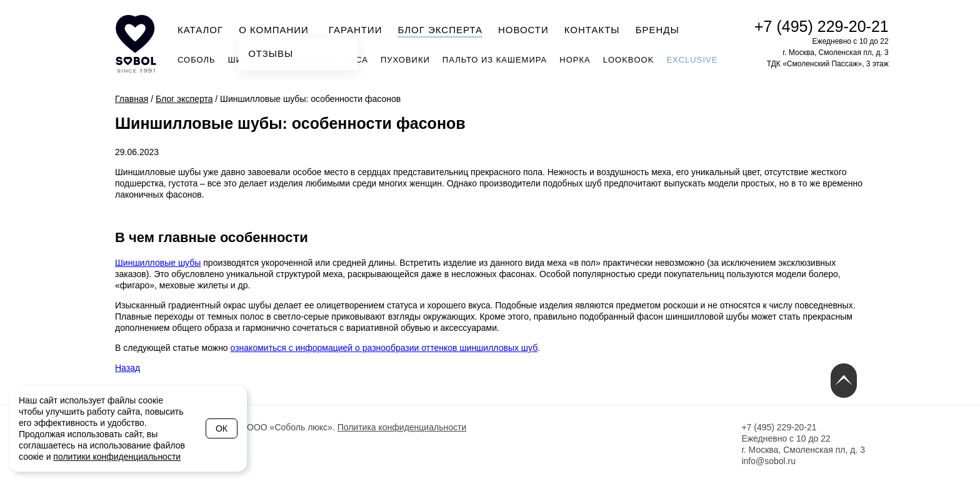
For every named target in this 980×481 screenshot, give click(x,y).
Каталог (200, 30)
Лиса (356, 60)
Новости (523, 30)
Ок (222, 428)
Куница (312, 60)
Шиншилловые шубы (158, 263)
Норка (575, 60)
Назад (127, 368)
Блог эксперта (440, 30)
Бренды (657, 30)
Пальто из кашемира (495, 60)
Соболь (197, 60)
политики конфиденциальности (117, 457)
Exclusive (692, 60)
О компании (277, 29)
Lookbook (629, 60)
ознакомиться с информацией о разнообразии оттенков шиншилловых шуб (384, 348)
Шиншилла (255, 60)
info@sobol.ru (768, 461)
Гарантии (356, 30)
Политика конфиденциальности (402, 427)
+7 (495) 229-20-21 (822, 26)
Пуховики (405, 60)
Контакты (592, 30)
